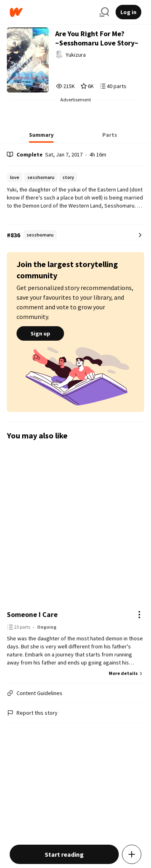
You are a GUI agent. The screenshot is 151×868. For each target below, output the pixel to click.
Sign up (40, 333)
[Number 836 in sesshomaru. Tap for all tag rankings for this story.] (75, 235)
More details (126, 673)
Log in (128, 12)
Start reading (64, 854)
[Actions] (139, 615)
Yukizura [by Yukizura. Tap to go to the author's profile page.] (76, 55)
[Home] (51, 12)
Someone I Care (32, 614)
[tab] (41, 137)
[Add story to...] (132, 854)
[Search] (104, 12)
